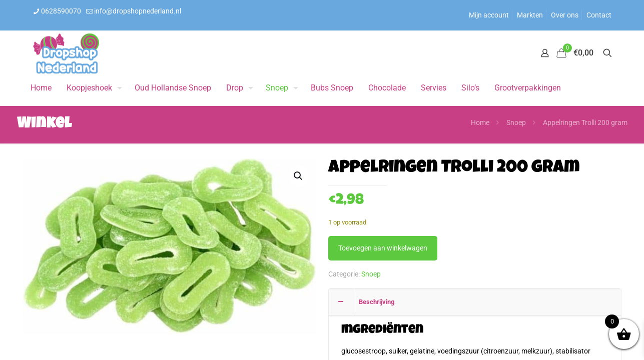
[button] (299, 176)
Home (480, 122)
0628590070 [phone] (61, 11)
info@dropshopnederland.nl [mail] (138, 11)
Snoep (516, 122)
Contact (599, 15)
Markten (530, 15)
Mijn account (489, 15)
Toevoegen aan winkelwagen (383, 248)
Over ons (565, 15)
